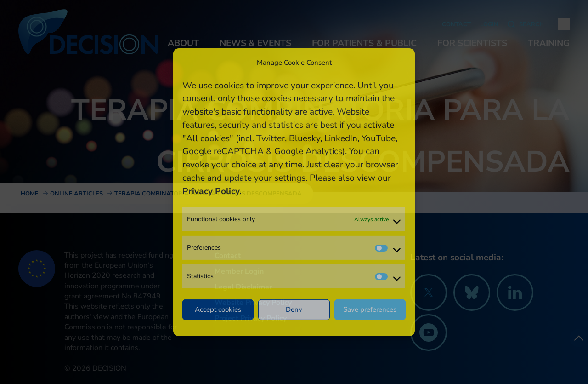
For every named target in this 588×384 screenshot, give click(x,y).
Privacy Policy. (212, 191)
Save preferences (370, 309)
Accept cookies (218, 309)
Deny (294, 309)
